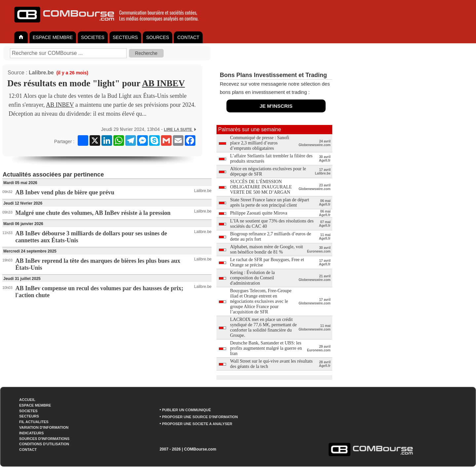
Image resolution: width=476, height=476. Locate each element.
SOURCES (158, 37)
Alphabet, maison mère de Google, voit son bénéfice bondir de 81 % (266, 249)
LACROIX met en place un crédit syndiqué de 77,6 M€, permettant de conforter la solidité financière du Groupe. (263, 327)
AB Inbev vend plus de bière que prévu (65, 192)
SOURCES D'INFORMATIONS (44, 439)
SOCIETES (93, 37)
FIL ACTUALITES (34, 422)
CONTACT (188, 37)
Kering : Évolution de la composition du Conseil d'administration (252, 278)
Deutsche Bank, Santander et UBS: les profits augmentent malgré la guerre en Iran (266, 348)
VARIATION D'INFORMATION (44, 427)
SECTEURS (125, 37)
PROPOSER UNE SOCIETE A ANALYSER (197, 424)
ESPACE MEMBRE (53, 37)
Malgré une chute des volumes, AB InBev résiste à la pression (93, 213)
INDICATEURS (31, 433)
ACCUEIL (27, 400)
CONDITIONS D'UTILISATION (44, 444)
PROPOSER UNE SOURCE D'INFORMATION (200, 417)
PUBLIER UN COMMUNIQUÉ (186, 410)
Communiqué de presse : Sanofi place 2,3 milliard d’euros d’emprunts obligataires (260, 143)
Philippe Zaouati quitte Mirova (259, 213)
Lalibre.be (41, 73)
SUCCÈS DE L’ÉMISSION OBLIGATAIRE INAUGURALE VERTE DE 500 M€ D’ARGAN (261, 187)
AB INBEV (164, 83)
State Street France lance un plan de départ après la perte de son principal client (270, 202)
